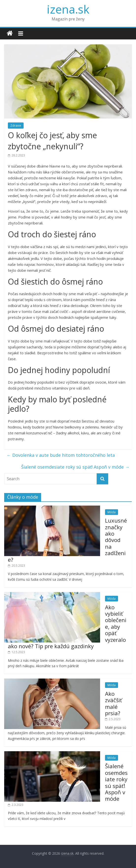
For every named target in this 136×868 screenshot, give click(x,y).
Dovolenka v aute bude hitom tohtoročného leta (61, 455)
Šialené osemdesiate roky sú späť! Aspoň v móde (75, 467)
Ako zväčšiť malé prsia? (113, 703)
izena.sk (68, 9)
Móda (112, 512)
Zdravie (16, 126)
